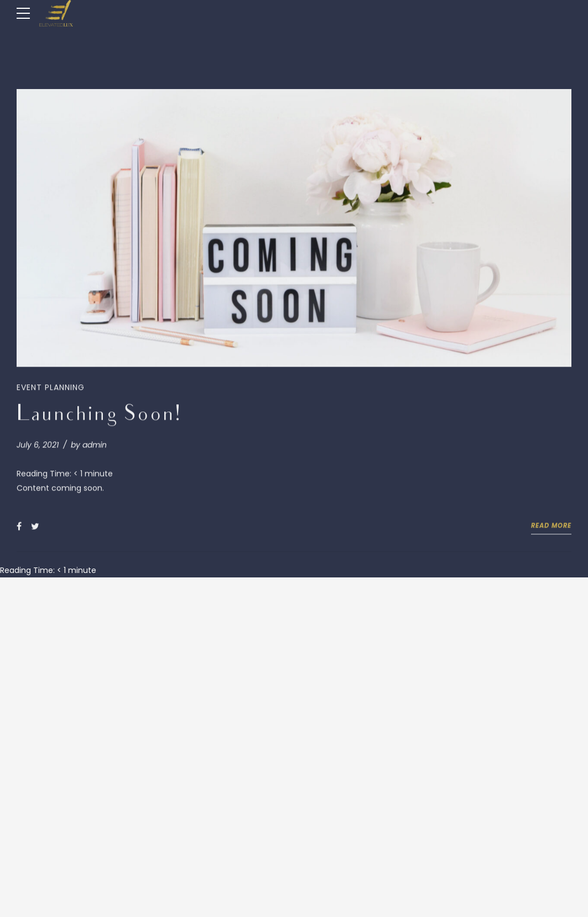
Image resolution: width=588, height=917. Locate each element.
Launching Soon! (99, 417)
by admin (89, 446)
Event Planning (51, 388)
